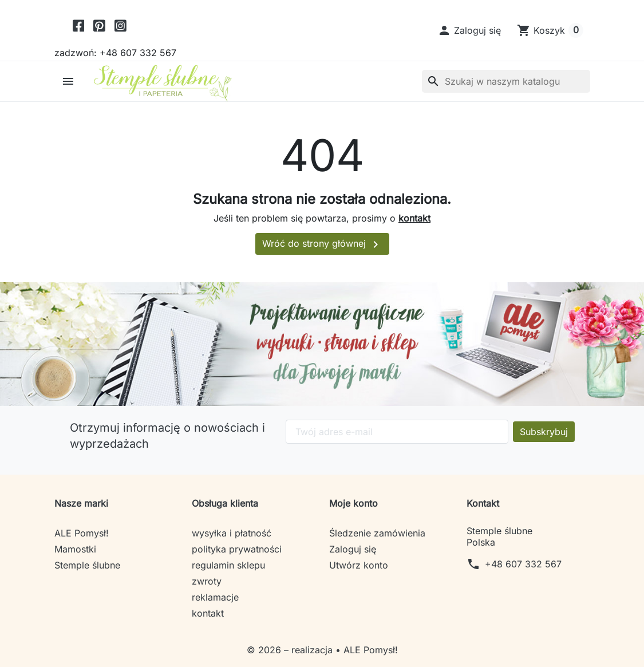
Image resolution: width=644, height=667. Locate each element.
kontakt (414, 218)
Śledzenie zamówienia (377, 533)
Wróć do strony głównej (322, 244)
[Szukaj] (506, 81)
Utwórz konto (359, 565)
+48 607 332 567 (523, 564)
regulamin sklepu (228, 565)
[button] (469, 30)
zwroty (207, 581)
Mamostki (75, 549)
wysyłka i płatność (232, 533)
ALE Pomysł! (82, 533)
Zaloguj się (353, 549)
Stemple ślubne (87, 565)
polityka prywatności (237, 549)
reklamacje (215, 597)
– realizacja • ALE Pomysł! (341, 650)
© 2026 (265, 650)
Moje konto (353, 503)
